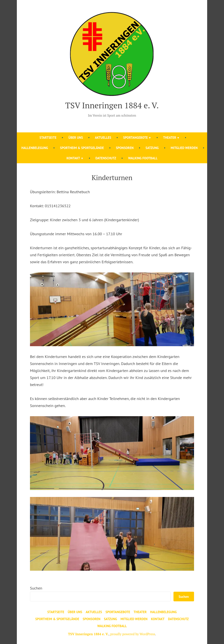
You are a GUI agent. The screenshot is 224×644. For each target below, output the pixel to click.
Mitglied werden (184, 148)
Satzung (152, 148)
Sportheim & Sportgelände (82, 148)
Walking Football (143, 158)
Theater (170, 138)
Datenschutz (106, 158)
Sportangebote (136, 138)
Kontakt (73, 158)
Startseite (48, 138)
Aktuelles (103, 138)
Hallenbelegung (35, 148)
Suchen (36, 588)
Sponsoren (125, 148)
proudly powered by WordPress (133, 634)
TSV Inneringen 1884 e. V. (112, 105)
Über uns (76, 138)
